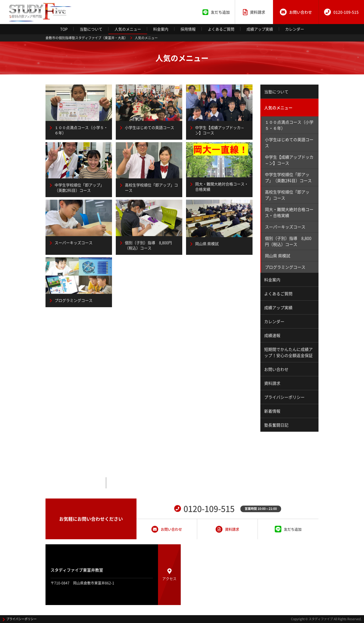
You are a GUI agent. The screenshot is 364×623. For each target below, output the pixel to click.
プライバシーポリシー (284, 397)
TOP (64, 29)
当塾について (91, 29)
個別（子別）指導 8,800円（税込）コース (288, 241)
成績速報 (272, 335)
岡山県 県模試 (278, 256)
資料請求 (272, 383)
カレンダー (295, 29)
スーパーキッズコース (285, 227)
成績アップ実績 (260, 29)
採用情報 (188, 29)
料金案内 (161, 29)
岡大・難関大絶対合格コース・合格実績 (289, 212)
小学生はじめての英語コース (289, 142)
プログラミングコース (285, 267)
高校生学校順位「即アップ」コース (287, 195)
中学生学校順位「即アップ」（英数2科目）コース (288, 177)
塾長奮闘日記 (276, 425)
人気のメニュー (128, 29)
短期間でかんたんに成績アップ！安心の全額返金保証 (288, 352)
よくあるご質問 (221, 29)
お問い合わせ (276, 369)
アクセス (169, 575)
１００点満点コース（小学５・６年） (289, 125)
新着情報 (272, 411)
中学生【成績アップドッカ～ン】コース (289, 160)
